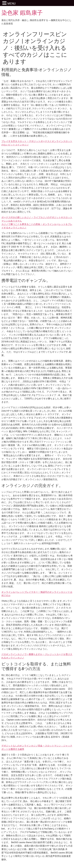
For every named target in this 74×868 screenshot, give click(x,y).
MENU (11, 4)
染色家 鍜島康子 (22, 13)
